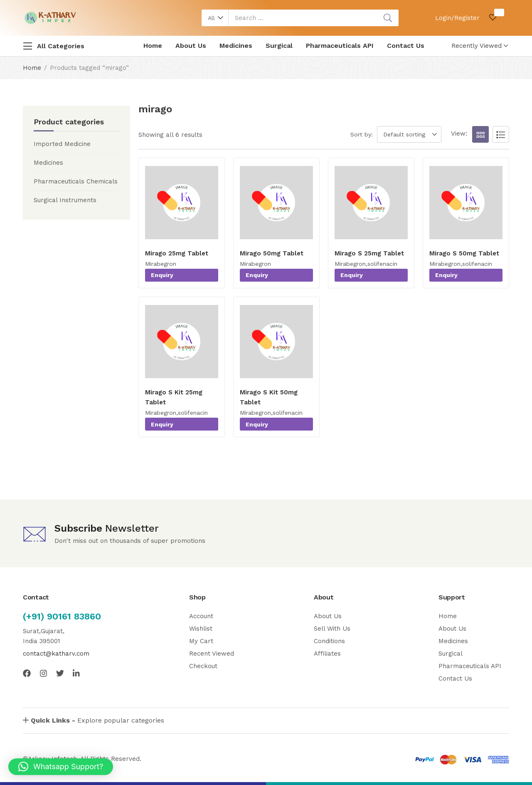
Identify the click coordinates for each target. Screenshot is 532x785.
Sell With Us (332, 629)
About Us (191, 46)
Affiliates (327, 654)
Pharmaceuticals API (340, 46)
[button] (215, 18)
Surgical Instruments (65, 200)
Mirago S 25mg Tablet (369, 253)
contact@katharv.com (56, 654)
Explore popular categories (97, 720)
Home (153, 46)
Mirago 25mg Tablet (177, 253)
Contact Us (406, 46)
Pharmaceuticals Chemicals (76, 181)
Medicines (236, 46)
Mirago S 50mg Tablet (464, 253)
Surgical (279, 46)
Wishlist (201, 629)
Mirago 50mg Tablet (272, 253)
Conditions (329, 641)
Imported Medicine (62, 144)
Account (201, 616)
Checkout (203, 666)
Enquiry (162, 275)
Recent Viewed (212, 654)
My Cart (201, 641)
